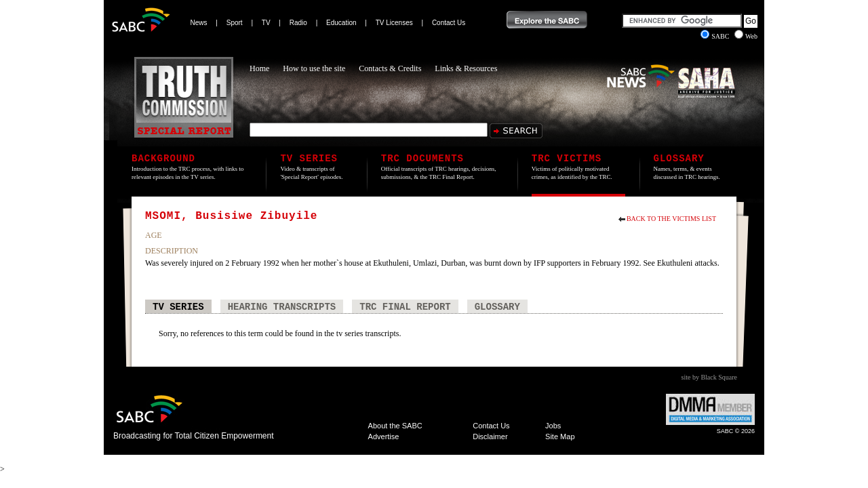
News (199, 23)
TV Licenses (394, 23)
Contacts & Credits (390, 68)
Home (259, 68)
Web (746, 36)
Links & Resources (466, 68)
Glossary (497, 307)
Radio (298, 23)
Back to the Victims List (671, 219)
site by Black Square (709, 377)
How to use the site (314, 68)
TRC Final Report (405, 307)
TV (266, 23)
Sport (235, 23)
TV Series (178, 307)
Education (341, 23)
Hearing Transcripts (282, 307)
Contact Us (449, 23)
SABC (716, 36)
